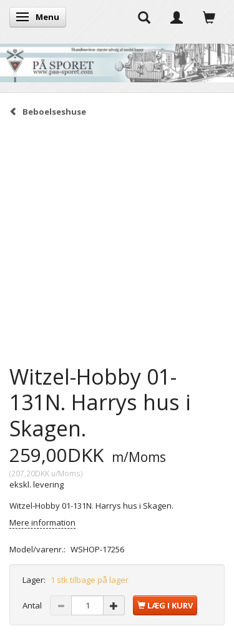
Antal (33, 605)
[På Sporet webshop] (117, 60)
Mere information (42, 522)
